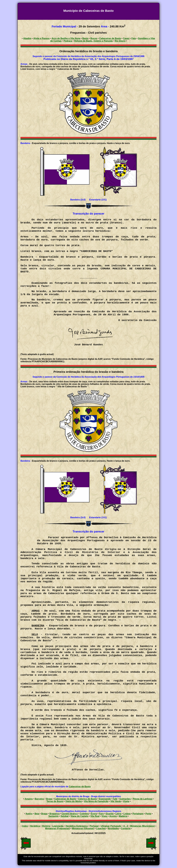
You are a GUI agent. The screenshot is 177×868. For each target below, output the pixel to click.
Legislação (58, 826)
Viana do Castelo (79, 816)
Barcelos (39, 799)
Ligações (101, 828)
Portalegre (138, 814)
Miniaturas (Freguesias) (58, 828)
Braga (49, 799)
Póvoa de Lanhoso (143, 799)
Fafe (115, 799)
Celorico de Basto (88, 799)
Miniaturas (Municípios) (142, 826)
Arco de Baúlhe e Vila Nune (66, 38)
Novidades (113, 828)
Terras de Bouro (55, 801)
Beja (37, 814)
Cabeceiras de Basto (80, 787)
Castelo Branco (70, 814)
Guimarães (125, 799)
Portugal (94, 826)
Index (25, 826)
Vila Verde (116, 801)
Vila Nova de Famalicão (96, 801)
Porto (148, 814)
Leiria (118, 814)
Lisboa (127, 814)
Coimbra (84, 814)
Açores (113, 816)
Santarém (53, 816)
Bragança (55, 814)
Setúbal (65, 816)
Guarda (110, 814)
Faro (101, 814)
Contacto (126, 828)
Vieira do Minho (74, 801)
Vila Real (95, 816)
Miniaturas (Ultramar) (83, 828)
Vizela (126, 801)
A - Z (126, 826)
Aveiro (29, 814)
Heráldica (35, 826)
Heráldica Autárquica (77, 826)
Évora (94, 814)
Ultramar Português (111, 826)
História (46, 826)
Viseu (104, 816)
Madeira (123, 816)
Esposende (105, 799)
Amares (29, 799)
